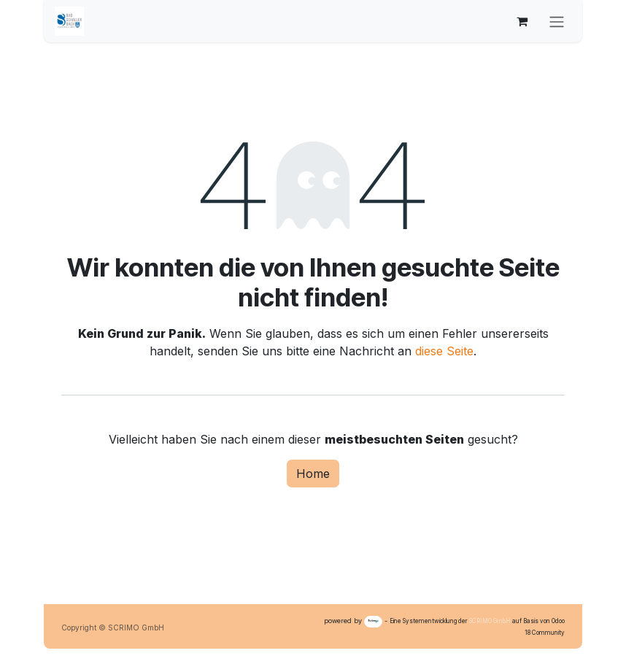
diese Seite (444, 351)
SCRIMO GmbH (490, 621)
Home (313, 474)
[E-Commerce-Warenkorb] (522, 21)
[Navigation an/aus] (557, 21)
